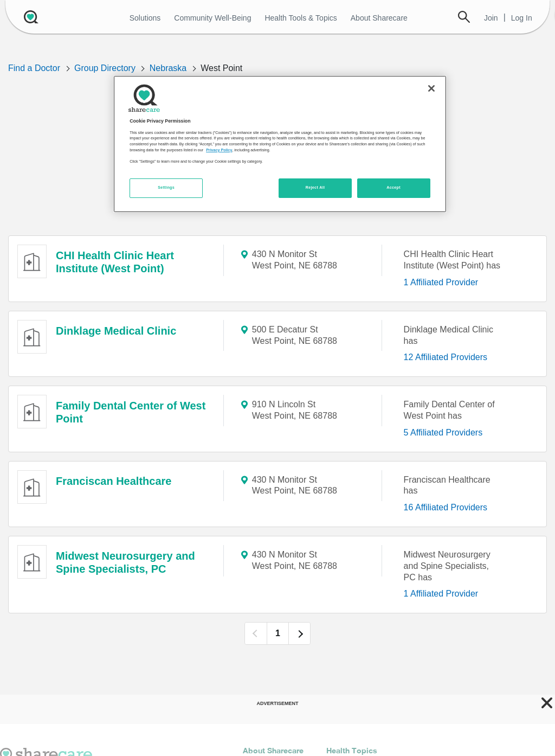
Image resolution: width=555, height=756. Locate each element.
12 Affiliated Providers (446, 357)
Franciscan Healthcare (114, 481)
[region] (280, 144)
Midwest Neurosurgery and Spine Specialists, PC (125, 562)
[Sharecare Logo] (30, 17)
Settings (166, 188)
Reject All (315, 188)
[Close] (431, 88)
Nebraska (168, 68)
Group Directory (105, 68)
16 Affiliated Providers (446, 507)
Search (464, 17)
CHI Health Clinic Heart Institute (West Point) (115, 262)
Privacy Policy (219, 150)
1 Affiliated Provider (441, 282)
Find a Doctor (34, 68)
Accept (393, 188)
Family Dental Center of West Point (131, 412)
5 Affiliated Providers (443, 433)
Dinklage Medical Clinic (116, 331)
